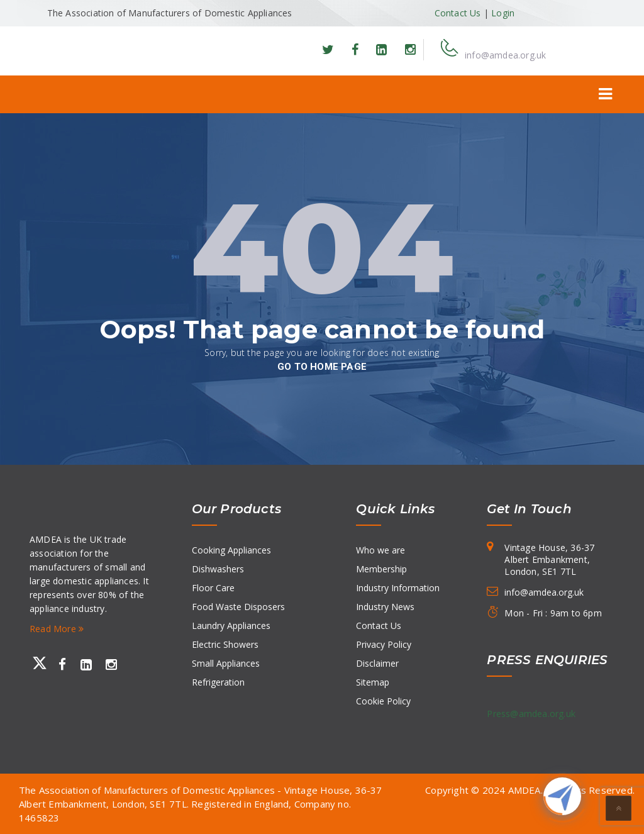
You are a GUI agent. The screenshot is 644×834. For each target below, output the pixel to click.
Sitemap (373, 682)
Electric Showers (225, 644)
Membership (381, 569)
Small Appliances (226, 663)
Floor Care (213, 588)
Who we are (380, 550)
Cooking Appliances (231, 550)
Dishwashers (218, 569)
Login (503, 13)
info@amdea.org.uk (505, 55)
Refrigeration (218, 682)
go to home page (322, 367)
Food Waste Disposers (238, 607)
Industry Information (398, 588)
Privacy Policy (384, 644)
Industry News (385, 607)
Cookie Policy (383, 701)
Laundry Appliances (231, 625)
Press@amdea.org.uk (531, 714)
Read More (57, 629)
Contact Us (458, 13)
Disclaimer (377, 663)
